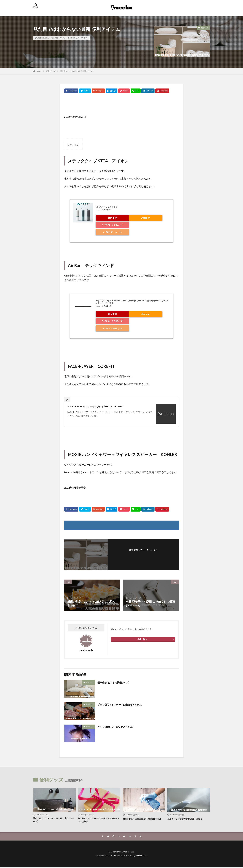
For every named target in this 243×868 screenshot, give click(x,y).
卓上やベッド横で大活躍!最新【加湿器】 (186, 820)
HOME (39, 71)
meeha (131, 853)
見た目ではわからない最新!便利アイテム (77, 71)
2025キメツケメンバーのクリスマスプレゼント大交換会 (98, 820)
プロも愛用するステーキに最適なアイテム (124, 704)
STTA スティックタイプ (107, 207)
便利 (85, 38)
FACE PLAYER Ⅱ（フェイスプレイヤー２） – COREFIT (101, 406)
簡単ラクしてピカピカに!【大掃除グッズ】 (143, 820)
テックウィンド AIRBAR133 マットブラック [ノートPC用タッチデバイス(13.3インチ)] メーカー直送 (132, 302)
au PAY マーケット (112, 232)
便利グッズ (75, 38)
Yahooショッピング (112, 224)
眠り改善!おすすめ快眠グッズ (116, 682)
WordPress (142, 857)
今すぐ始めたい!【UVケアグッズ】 (119, 727)
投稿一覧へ (142, 639)
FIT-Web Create (113, 857)
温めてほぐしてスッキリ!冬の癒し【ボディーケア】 (53, 820)
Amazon (146, 218)
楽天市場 (112, 218)
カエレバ (107, 210)
